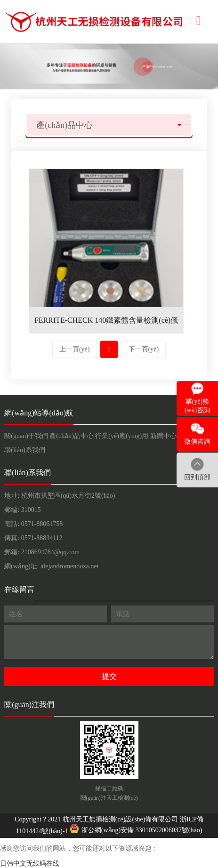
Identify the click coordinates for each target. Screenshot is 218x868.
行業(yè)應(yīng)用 (122, 436)
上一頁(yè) (75, 349)
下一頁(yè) (144, 349)
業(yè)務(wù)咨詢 (197, 406)
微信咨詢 (197, 442)
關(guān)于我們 (26, 436)
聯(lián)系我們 (24, 450)
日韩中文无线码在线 (30, 864)
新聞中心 (163, 436)
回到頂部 (197, 477)
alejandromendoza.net (69, 566)
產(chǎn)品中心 (72, 436)
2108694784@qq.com (51, 552)
